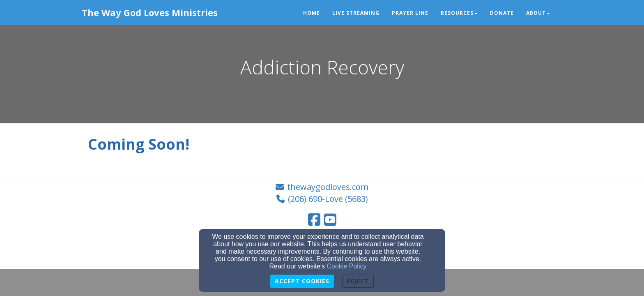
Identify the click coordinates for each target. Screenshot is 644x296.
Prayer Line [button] (410, 13)
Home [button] (312, 13)
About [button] (538, 13)
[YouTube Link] (330, 220)
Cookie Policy (347, 266)
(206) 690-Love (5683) (328, 199)
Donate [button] (502, 13)
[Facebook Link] (314, 220)
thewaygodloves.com (328, 187)
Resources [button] (459, 13)
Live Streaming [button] (356, 13)
